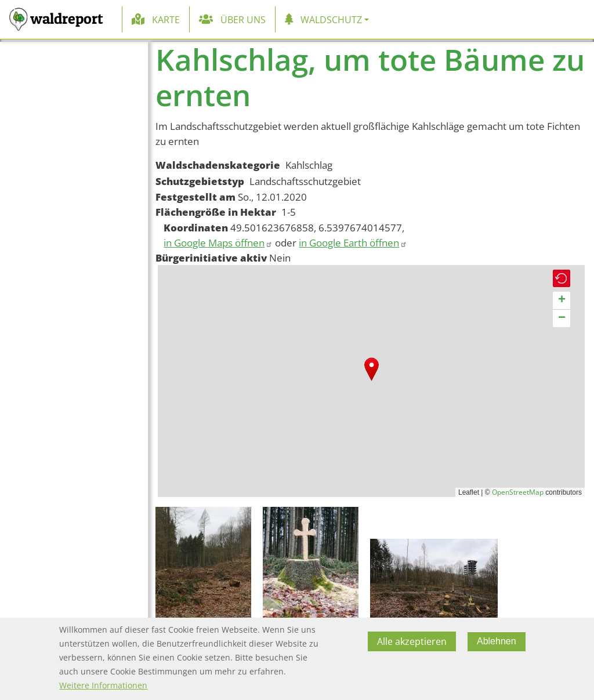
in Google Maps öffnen (218, 243)
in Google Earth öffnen (353, 243)
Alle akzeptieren (412, 641)
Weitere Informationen (103, 685)
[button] (372, 369)
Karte (166, 20)
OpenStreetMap (518, 492)
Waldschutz (331, 20)
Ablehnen (497, 641)
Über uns (243, 20)
